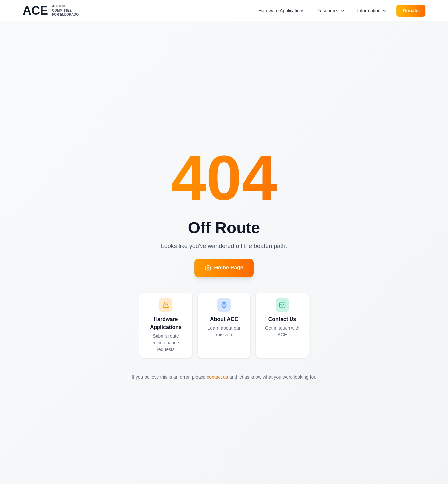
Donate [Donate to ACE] (411, 11)
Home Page (224, 268)
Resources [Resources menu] (331, 11)
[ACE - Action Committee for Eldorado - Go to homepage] (51, 11)
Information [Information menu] (372, 11)
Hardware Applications (281, 11)
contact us (217, 377)
